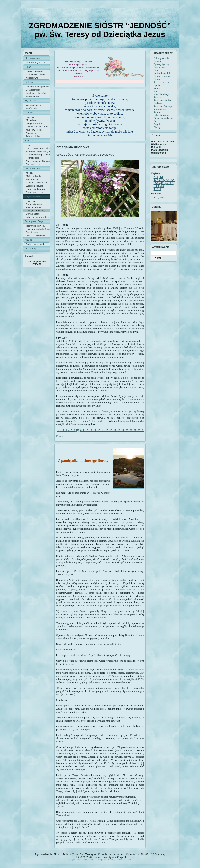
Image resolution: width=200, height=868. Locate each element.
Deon (156, 121)
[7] (78, 430)
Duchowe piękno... (35, 164)
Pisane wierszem (34, 192)
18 (119, 430)
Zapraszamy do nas (36, 63)
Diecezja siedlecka (163, 118)
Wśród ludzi (32, 108)
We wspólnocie (33, 105)
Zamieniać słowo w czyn (38, 151)
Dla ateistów (32, 232)
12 (95, 430)
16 (111, 430)
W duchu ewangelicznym (38, 155)
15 (107, 430)
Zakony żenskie (162, 58)
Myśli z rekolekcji (34, 176)
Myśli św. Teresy (34, 130)
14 (103, 430)
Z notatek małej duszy (37, 183)
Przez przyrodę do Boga (38, 229)
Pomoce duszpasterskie (162, 81)
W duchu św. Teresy (36, 75)
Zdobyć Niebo (33, 136)
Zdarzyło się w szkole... (37, 217)
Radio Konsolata (162, 73)
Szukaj (157, 258)
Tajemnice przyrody (35, 226)
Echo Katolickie (162, 115)
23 (139, 430)
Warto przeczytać (34, 186)
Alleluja (157, 127)
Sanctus (158, 70)
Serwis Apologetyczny (161, 63)
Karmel (157, 112)
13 (99, 430)
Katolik (157, 97)
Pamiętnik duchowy (35, 211)
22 (135, 430)
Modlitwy (30, 173)
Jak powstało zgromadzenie (38, 87)
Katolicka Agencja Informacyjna (163, 108)
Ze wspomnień (33, 90)
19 (123, 430)
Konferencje (32, 179)
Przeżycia (31, 201)
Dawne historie (33, 214)
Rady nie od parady (35, 189)
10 (87, 430)
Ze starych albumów (36, 93)
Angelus (158, 124)
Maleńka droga (161, 94)
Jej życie (30, 117)
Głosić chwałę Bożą (36, 235)
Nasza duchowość (35, 71)
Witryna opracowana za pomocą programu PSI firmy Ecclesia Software (100, 860)
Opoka (157, 85)
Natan (157, 88)
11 (91, 430)
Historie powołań (34, 207)
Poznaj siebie (32, 158)
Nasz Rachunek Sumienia (38, 161)
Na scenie (31, 133)
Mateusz (158, 91)
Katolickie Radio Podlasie (162, 102)
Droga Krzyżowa (34, 123)
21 (131, 430)
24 (143, 430)
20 (127, 430)
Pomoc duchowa (162, 76)
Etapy (29, 145)
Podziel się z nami (35, 244)
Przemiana (159, 67)
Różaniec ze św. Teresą (37, 127)
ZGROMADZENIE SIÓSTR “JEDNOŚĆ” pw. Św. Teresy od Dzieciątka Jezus (100, 30)
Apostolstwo (32, 78)
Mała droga (31, 120)
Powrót (60, 436)
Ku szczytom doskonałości (38, 148)
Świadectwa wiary (35, 204)
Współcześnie (33, 96)
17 (115, 430)
